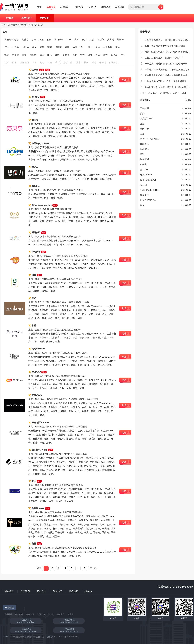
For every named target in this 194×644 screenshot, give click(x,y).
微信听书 (145, 159)
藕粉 (49, 40)
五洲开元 (145, 129)
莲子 (123, 55)
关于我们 (25, 591)
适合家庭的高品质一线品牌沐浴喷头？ (164, 58)
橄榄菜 (58, 47)
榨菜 (42, 47)
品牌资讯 (65, 7)
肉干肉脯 (108, 47)
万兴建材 (145, 108)
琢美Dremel (146, 175)
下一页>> (94, 568)
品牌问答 (120, 7)
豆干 (69, 40)
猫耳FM (144, 170)
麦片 (84, 40)
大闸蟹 (15, 55)
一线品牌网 (7, 614)
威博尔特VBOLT (148, 180)
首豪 (142, 134)
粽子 (7, 47)
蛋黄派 (66, 55)
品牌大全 (51, 7)
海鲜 (117, 47)
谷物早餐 (59, 40)
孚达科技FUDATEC (150, 139)
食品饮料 (24, 25)
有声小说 (19, 614)
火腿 (92, 40)
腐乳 (67, 47)
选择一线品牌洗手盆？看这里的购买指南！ (166, 46)
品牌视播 (78, 7)
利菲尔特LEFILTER (150, 190)
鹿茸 (77, 40)
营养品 (25, 40)
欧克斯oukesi (147, 119)
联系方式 (41, 591)
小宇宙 (143, 164)
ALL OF (144, 185)
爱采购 (88, 591)
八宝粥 (111, 40)
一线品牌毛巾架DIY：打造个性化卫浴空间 (166, 81)
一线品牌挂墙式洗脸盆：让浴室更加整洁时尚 (167, 69)
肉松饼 (33, 55)
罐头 (34, 47)
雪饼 (24, 55)
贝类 (75, 55)
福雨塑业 (145, 149)
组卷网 (71, 614)
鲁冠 (142, 154)
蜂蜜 (41, 25)
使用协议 (57, 591)
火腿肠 (25, 47)
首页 (40, 7)
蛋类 (98, 47)
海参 (7, 55)
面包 (49, 55)
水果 (34, 40)
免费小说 (30, 614)
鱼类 (82, 55)
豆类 (105, 55)
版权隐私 (74, 591)
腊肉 (90, 47)
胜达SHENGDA (148, 200)
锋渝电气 (145, 195)
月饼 (57, 55)
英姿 (142, 113)
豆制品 (114, 55)
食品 (34, 25)
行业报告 (92, 7)
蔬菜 (41, 40)
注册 (188, 100)
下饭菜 (101, 40)
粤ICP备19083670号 (69, 637)
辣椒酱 (120, 40)
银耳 (90, 55)
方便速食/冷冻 (11, 40)
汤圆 (75, 47)
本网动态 (106, 7)
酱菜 (49, 47)
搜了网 (51, 614)
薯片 (82, 47)
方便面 (15, 47)
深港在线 (61, 614)
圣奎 (142, 124)
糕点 (42, 55)
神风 (142, 205)
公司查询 (41, 614)
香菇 (98, 55)
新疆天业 (145, 144)
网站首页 (9, 591)
